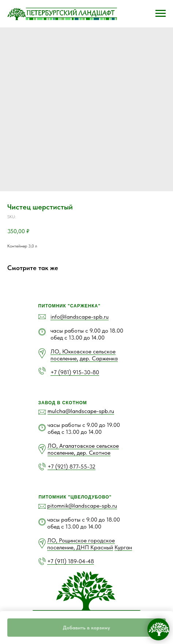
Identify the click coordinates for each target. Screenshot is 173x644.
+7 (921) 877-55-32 (72, 467)
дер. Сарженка (99, 358)
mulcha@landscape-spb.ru (81, 411)
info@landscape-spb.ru (80, 317)
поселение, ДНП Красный (80, 547)
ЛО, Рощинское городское (81, 540)
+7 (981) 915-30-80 (75, 372)
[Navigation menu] (161, 14)
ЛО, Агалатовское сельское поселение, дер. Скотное (83, 449)
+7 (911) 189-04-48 (71, 561)
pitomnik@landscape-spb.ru (82, 506)
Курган (123, 547)
